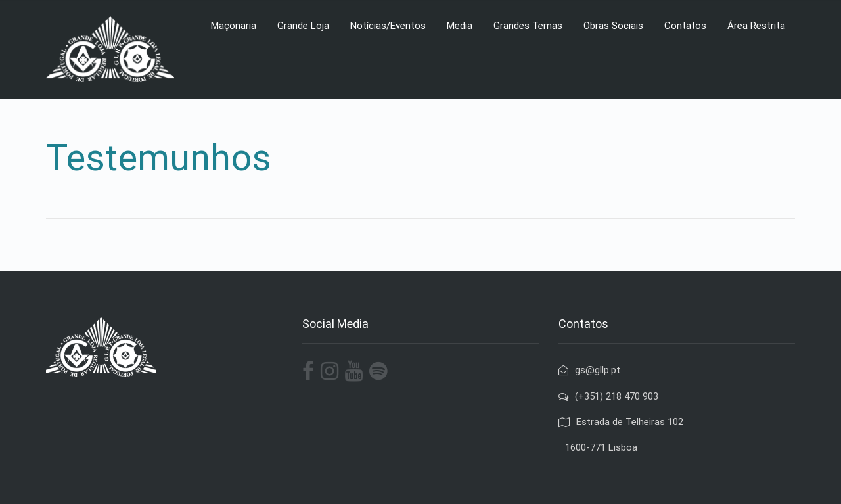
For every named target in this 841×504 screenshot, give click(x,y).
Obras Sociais (613, 26)
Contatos (685, 26)
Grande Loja (303, 26)
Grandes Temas (528, 26)
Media (460, 26)
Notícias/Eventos (388, 26)
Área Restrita (756, 26)
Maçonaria (234, 26)
